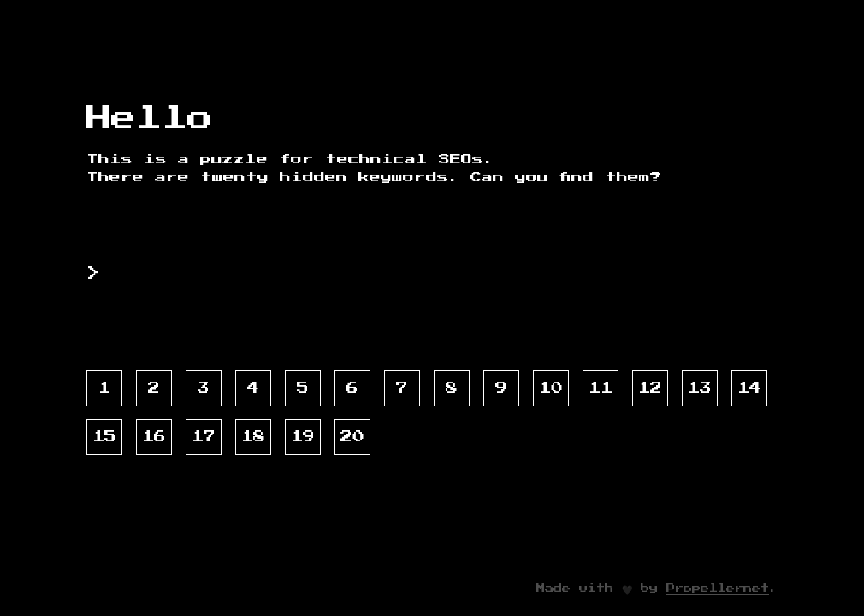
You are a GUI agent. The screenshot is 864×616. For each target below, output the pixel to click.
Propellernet (718, 589)
